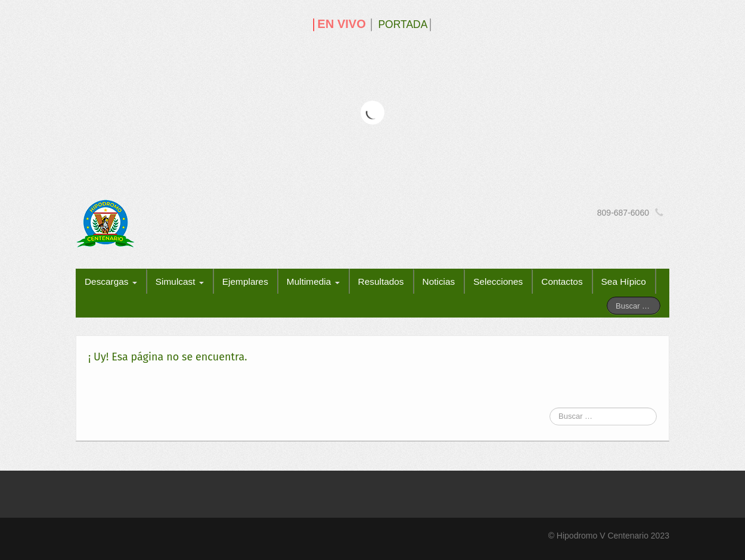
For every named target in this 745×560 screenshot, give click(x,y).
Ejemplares (245, 281)
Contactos (562, 281)
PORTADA (403, 24)
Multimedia (313, 281)
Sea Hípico (624, 281)
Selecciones (498, 281)
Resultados (381, 281)
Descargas (111, 281)
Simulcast (180, 281)
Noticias (439, 281)
